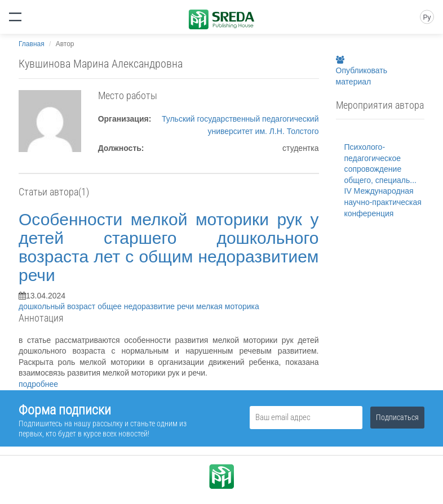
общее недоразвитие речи (147, 306)
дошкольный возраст (58, 306)
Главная (32, 44)
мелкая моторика (228, 306)
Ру (427, 17)
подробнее (38, 384)
